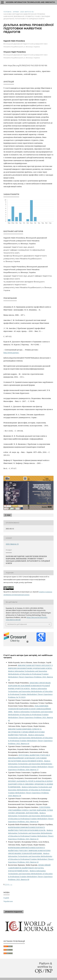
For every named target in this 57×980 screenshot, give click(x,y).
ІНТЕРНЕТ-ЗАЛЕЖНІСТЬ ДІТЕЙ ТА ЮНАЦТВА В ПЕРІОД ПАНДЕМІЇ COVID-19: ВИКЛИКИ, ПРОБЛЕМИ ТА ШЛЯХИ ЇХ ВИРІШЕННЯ (31, 784)
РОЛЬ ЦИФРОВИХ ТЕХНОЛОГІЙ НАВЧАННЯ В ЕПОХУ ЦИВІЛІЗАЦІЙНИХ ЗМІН (30, 709)
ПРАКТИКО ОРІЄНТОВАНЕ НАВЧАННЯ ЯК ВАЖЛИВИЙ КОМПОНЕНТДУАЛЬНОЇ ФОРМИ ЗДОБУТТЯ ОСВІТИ (29, 686)
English (6, 898)
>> (11, 884)
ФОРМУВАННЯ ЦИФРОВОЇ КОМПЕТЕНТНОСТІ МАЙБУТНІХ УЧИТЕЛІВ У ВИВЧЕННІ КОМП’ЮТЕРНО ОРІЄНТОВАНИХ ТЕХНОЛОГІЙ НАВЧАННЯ (29, 850)
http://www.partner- (11, 353)
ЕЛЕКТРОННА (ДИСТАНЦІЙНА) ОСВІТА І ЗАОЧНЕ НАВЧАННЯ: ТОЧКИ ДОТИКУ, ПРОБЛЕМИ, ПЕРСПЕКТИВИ (30, 810)
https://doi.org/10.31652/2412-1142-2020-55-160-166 (27, 66)
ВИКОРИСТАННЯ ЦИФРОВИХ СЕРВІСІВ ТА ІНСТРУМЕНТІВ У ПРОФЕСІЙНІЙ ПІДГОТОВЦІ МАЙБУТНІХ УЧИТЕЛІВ (26, 732)
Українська (8, 901)
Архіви (16, 12)
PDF (8, 515)
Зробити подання (13, 912)
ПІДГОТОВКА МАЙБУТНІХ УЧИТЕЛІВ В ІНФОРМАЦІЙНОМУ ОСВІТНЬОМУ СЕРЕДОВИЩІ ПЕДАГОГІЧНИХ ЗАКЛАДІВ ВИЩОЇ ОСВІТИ (29, 758)
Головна (7, 12)
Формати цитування (17, 624)
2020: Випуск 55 (27, 12)
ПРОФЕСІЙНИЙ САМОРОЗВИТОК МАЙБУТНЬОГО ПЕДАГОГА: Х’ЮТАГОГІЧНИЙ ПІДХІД (29, 868)
